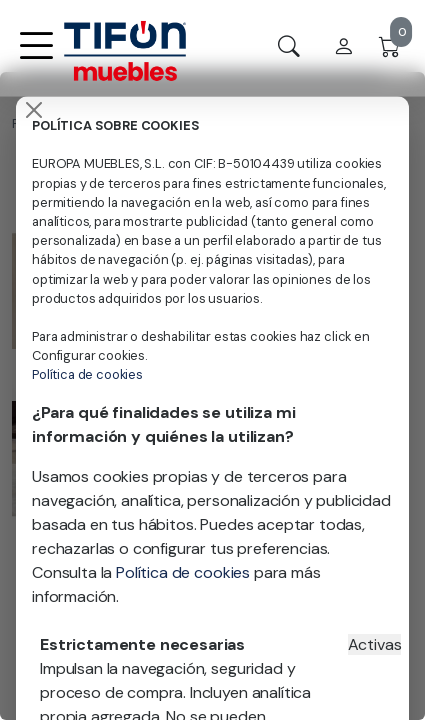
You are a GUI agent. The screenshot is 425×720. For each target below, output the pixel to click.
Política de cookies (87, 374)
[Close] (34, 110)
